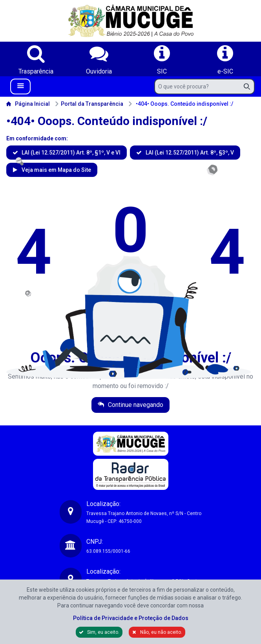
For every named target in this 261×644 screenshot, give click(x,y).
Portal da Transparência (89, 104)
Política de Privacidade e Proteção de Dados (131, 618)
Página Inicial (28, 104)
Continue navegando (135, 405)
